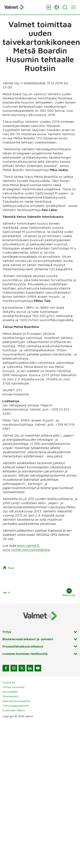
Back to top (69, 592)
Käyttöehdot (10, 692)
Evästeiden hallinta (14, 710)
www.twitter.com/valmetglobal (26, 550)
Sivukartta (9, 682)
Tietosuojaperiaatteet (16, 706)
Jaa (6, 592)
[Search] (65, 7)
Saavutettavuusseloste (16, 701)
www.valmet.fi (28, 545)
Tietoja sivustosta (13, 687)
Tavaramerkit (10, 696)
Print (8, 568)
